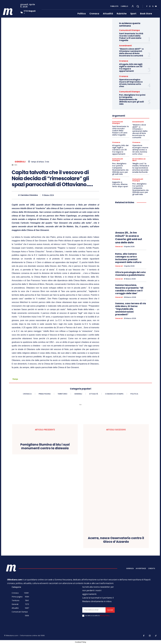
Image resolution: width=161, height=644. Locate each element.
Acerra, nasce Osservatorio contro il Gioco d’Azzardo (116, 540)
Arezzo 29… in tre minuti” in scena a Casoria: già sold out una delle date (129, 238)
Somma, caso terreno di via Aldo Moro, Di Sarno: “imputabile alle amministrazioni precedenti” (131, 309)
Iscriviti (110, 610)
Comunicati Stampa (129, 30)
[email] (94, 610)
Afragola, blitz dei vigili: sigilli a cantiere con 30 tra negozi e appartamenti (131, 68)
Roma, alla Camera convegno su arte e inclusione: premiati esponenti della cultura (128, 258)
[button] (138, 6)
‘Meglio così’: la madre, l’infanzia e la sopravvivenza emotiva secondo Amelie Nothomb (141, 168)
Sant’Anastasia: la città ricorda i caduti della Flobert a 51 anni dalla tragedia (131, 37)
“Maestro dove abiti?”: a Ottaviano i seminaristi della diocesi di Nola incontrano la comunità (131, 52)
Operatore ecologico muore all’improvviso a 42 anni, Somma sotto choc (131, 83)
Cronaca (124, 61)
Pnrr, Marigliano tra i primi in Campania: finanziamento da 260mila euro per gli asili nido (132, 99)
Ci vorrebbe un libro (139, 160)
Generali (20, 162)
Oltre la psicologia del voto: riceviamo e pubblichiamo (131, 274)
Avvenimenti (125, 46)
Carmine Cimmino (29, 195)
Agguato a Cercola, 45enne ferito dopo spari (120, 184)
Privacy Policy (105, 616)
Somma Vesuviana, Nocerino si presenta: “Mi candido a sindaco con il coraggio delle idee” (129, 289)
